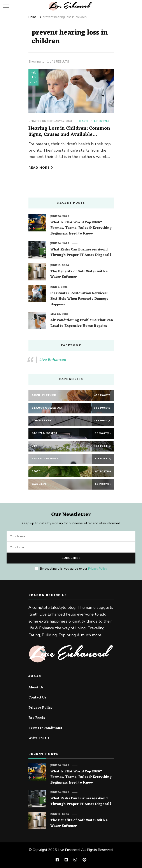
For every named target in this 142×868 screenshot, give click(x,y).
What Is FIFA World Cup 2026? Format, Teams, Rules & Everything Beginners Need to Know (81, 228)
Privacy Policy (97, 569)
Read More (41, 168)
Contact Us (37, 698)
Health (84, 121)
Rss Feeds (37, 718)
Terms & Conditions (45, 728)
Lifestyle (102, 121)
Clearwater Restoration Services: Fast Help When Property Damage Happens (79, 299)
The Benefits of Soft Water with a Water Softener (79, 274)
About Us (36, 688)
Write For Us (39, 738)
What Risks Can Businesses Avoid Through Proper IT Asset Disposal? (81, 253)
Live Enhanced (53, 360)
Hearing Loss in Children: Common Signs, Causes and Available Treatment (69, 135)
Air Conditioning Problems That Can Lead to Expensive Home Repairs (82, 323)
